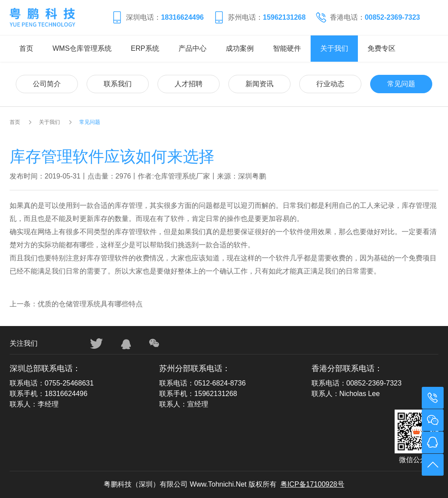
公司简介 (47, 84)
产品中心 (192, 48)
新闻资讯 (259, 84)
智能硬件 (287, 48)
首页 (26, 48)
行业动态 (330, 84)
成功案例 (240, 48)
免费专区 (381, 48)
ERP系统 (145, 48)
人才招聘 (189, 84)
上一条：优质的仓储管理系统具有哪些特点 (76, 304)
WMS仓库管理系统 (82, 48)
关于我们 (334, 48)
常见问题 (401, 84)
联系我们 (118, 84)
